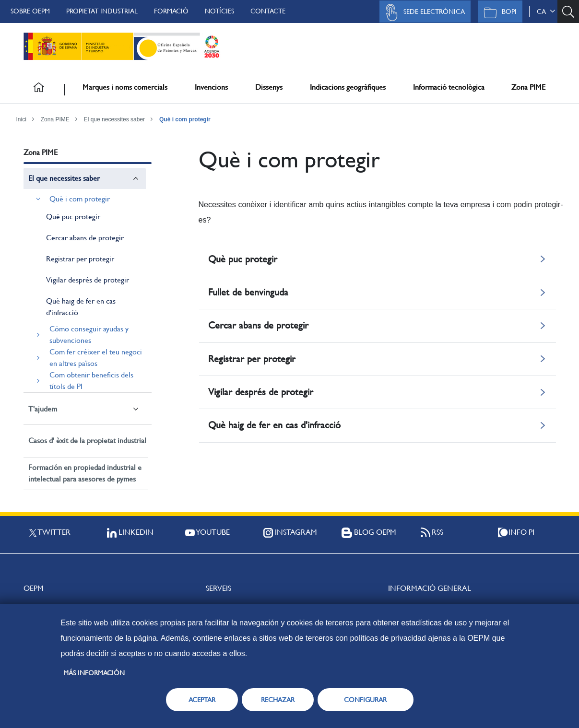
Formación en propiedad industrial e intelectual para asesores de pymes (85, 473)
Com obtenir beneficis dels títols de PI (91, 381)
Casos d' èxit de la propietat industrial (87, 440)
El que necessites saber (114, 119)
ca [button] (546, 12)
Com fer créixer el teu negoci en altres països (96, 358)
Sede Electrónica (423, 12)
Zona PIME (528, 87)
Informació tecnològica (449, 87)
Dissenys (269, 87)
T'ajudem (43, 409)
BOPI (498, 12)
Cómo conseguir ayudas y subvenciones (89, 335)
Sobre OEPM (30, 11)
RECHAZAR (278, 700)
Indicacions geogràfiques (348, 87)
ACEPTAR (202, 700)
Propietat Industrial (102, 11)
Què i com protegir (185, 119)
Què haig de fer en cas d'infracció (81, 307)
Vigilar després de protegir (88, 280)
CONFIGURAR (365, 700)
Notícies (219, 11)
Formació (171, 11)
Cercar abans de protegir (85, 238)
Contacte (268, 11)
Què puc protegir (73, 217)
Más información (94, 673)
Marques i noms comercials (125, 87)
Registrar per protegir (80, 259)
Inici (21, 119)
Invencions (211, 87)
